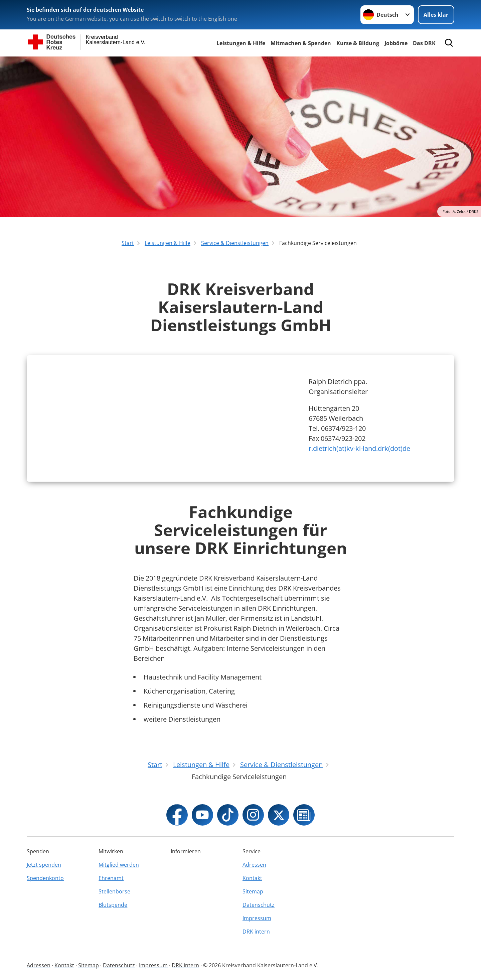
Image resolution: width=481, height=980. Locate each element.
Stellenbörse (114, 891)
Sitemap (253, 891)
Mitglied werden (119, 865)
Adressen (254, 865)
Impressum (257, 918)
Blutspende (113, 905)
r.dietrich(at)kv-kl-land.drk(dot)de (359, 448)
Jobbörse (396, 43)
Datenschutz (259, 905)
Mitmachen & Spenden (301, 43)
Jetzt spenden (44, 865)
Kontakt (252, 878)
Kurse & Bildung (358, 43)
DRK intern (256, 932)
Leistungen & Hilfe (241, 43)
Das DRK (424, 43)
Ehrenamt (111, 878)
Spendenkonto (45, 878)
